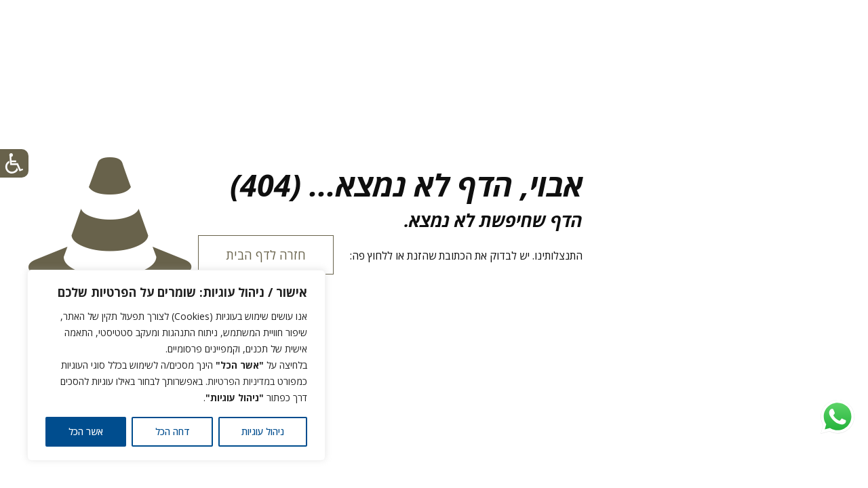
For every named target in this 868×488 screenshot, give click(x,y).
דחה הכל (173, 431)
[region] (176, 365)
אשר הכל (86, 431)
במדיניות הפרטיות (241, 381)
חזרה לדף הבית (266, 255)
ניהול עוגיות (263, 431)
